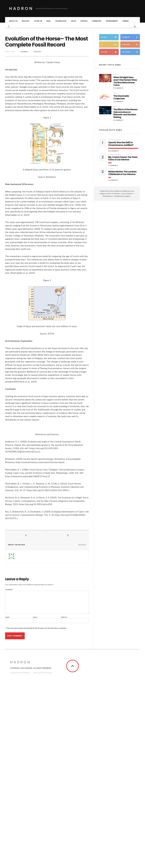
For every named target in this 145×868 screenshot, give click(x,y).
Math (74, 21)
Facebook (131, 660)
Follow (110, 660)
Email (43, 620)
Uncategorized (114, 763)
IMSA (49, 21)
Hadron (21, 8)
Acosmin (49, 847)
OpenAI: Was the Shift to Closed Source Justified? (121, 767)
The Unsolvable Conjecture (121, 720)
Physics (84, 21)
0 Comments (118, 711)
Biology (26, 21)
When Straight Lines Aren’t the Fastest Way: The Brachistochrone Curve (125, 704)
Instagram (131, 675)
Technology (61, 21)
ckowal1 (32, 54)
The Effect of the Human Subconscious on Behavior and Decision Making (125, 736)
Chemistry (97, 21)
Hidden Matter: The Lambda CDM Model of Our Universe (122, 796)
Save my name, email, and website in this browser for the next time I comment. (44, 630)
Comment (17, 592)
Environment (112, 21)
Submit (126, 21)
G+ (110, 667)
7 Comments (113, 788)
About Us (13, 21)
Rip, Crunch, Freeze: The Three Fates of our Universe (123, 781)
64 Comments (114, 774)
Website (72, 620)
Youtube (110, 675)
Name (15, 620)
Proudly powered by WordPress (20, 847)
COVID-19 (38, 21)
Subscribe (131, 667)
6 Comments (113, 803)
